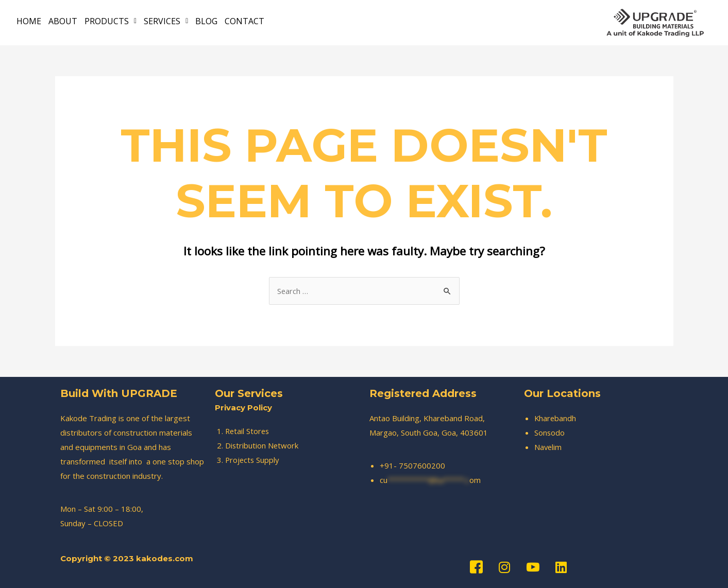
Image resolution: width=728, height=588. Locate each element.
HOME (29, 21)
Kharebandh (556, 418)
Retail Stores (248, 431)
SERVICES (166, 21)
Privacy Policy (243, 408)
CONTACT (244, 21)
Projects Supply (253, 460)
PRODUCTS (111, 21)
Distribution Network (262, 445)
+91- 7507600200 (412, 465)
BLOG (206, 21)
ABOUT (63, 21)
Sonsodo (550, 433)
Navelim (548, 447)
